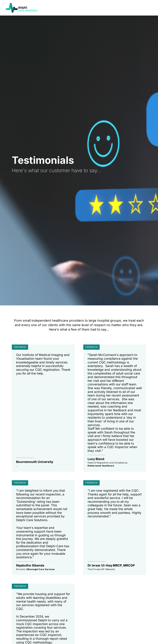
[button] (149, 8)
